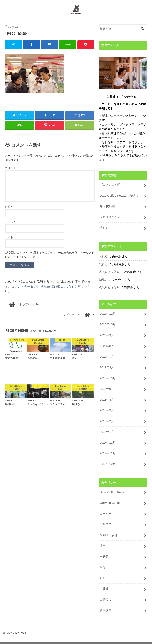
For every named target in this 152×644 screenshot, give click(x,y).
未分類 (104, 551)
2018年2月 (107, 418)
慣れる (104, 229)
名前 (9, 209)
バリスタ (105, 520)
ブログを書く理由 (111, 187)
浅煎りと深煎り (109, 272)
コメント (10, 170)
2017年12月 (107, 439)
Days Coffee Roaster (113, 488)
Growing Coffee (110, 499)
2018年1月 (107, 429)
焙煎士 (104, 572)
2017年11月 (107, 450)
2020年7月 (107, 356)
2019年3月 (107, 366)
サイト (9, 239)
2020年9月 (107, 335)
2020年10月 (107, 324)
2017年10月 (107, 460)
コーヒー (105, 509)
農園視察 (105, 603)
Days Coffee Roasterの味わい (119, 197)
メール (10, 224)
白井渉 (104, 582)
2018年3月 (107, 408)
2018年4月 (107, 397)
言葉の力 (105, 593)
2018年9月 (107, 387)
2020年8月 (107, 345)
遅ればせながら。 (111, 218)
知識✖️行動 (107, 208)
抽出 (103, 540)
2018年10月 (107, 377)
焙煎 (103, 561)
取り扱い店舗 (108, 530)
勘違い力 (105, 280)
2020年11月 (107, 314)
